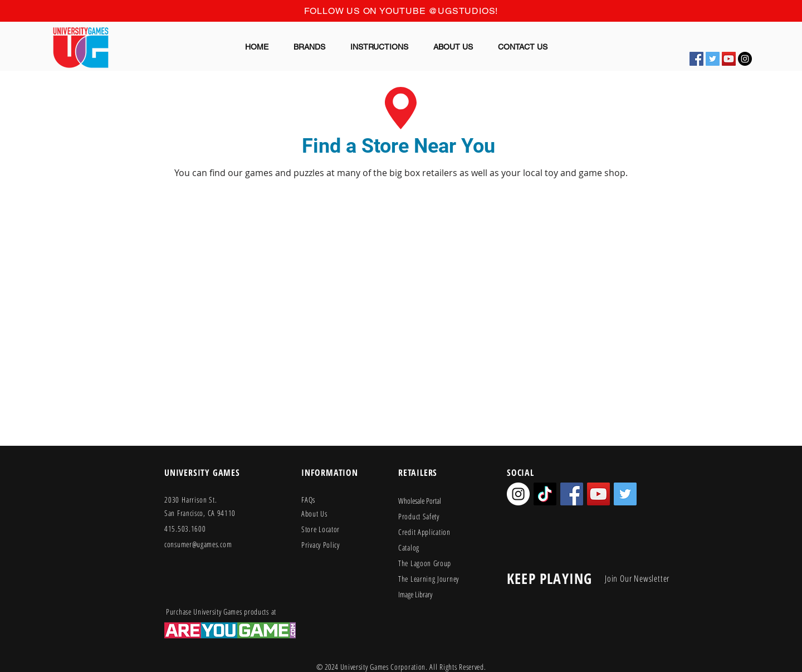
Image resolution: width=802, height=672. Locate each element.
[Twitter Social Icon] (713, 59)
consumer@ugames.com (198, 544)
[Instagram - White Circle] (518, 494)
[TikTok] (545, 494)
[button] (310, 47)
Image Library (415, 594)
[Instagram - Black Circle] (745, 59)
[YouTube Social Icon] (729, 59)
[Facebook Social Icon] (696, 59)
